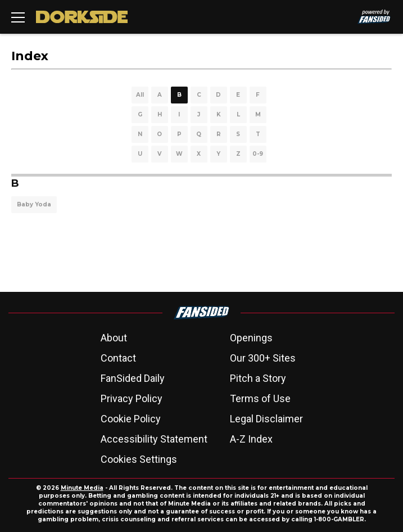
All (140, 95)
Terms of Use (260, 398)
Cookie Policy (131, 419)
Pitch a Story (258, 378)
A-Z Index (251, 439)
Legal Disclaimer (266, 419)
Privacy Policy (132, 398)
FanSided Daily (133, 378)
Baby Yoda (34, 204)
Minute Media (82, 488)
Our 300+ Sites (263, 358)
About (114, 338)
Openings (251, 338)
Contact (118, 358)
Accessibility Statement (154, 439)
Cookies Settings (139, 459)
